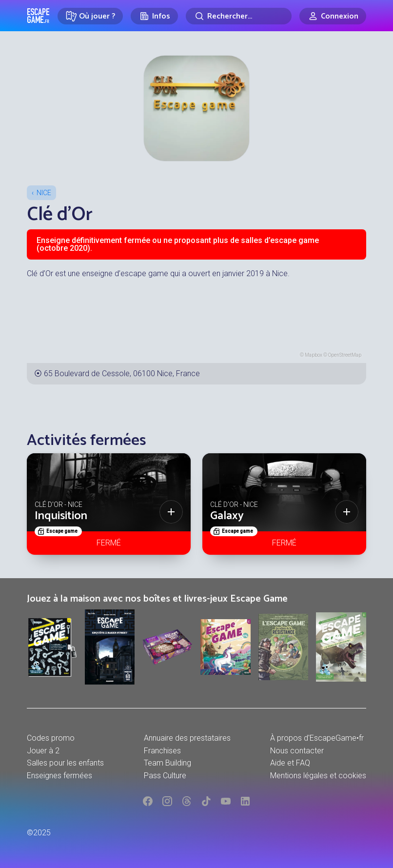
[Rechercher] (239, 16)
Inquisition (61, 516)
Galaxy (227, 516)
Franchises (162, 751)
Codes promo (51, 738)
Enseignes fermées (59, 776)
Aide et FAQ (290, 763)
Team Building (167, 763)
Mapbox (314, 355)
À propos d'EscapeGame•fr (317, 738)
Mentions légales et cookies (318, 776)
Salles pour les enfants (65, 763)
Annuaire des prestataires (187, 738)
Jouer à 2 (43, 751)
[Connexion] (333, 16)
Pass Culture (165, 776)
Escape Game (38, 16)
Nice (44, 193)
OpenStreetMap (345, 355)
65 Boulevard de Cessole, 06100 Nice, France (122, 373)
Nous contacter (297, 751)
